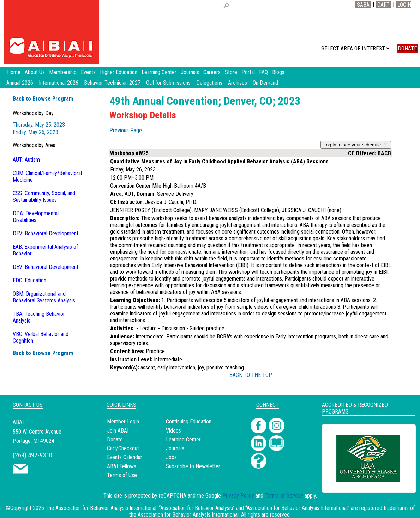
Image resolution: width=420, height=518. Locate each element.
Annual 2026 (20, 83)
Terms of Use (122, 475)
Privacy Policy (238, 496)
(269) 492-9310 (32, 455)
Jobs (171, 457)
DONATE (407, 49)
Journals (175, 448)
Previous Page (126, 130)
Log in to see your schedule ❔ (356, 145)
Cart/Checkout (123, 448)
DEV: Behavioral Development (46, 233)
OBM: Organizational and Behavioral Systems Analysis (44, 297)
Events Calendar (125, 457)
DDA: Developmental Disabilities (36, 217)
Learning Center (183, 439)
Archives (238, 83)
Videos (173, 431)
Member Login (123, 421)
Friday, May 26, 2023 (35, 132)
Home (14, 72)
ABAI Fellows (122, 466)
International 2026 (59, 83)
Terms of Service (284, 496)
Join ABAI (118, 431)
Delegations (209, 83)
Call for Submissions (168, 83)
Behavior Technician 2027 (112, 83)
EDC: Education (29, 280)
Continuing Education (189, 421)
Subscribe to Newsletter (193, 466)
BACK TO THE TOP (251, 375)
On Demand (265, 83)
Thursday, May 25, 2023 (39, 125)
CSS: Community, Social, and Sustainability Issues (44, 197)
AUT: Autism (26, 160)
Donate (115, 439)
